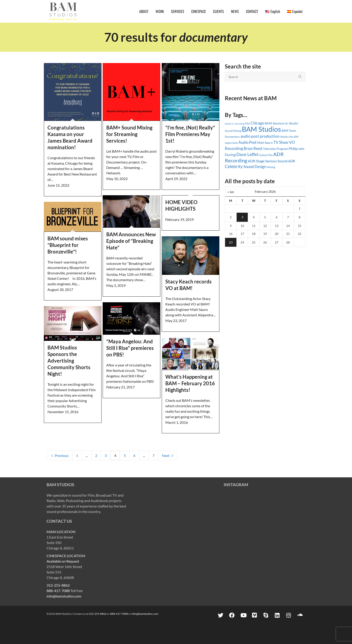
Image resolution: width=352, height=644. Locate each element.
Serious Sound (276, 161)
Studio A (229, 124)
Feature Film (266, 155)
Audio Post (247, 142)
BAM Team (289, 131)
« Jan (231, 192)
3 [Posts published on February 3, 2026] (242, 217)
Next (168, 455)
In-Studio (292, 123)
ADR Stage (256, 161)
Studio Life (286, 137)
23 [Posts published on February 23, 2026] (231, 242)
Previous (59, 455)
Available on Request (63, 561)
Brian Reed (253, 148)
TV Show (281, 142)
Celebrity (234, 166)
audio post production (260, 136)
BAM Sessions (275, 123)
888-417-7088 (58, 591)
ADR (292, 161)
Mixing (271, 167)
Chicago (257, 123)
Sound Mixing (233, 131)
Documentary (232, 137)
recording (239, 124)
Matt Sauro (265, 143)
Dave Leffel (247, 154)
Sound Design (255, 167)
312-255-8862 (58, 585)
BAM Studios (261, 129)
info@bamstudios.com (64, 596)
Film (247, 124)
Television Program (275, 149)
